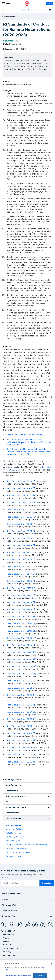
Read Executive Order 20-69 (20, 517)
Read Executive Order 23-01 (19, 733)
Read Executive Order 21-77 (19, 588)
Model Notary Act (13, 841)
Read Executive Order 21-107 (19, 617)
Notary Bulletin (13, 813)
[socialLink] (4, 926)
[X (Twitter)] (51, 924)
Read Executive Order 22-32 (19, 695)
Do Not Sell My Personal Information (19, 976)
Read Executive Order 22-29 (20, 681)
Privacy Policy (8, 935)
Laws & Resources (14, 818)
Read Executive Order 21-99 (19, 609)
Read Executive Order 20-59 (20, 510)
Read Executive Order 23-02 (19, 740)
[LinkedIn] (19, 924)
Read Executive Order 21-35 (19, 567)
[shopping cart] (45, 10)
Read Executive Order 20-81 (19, 524)
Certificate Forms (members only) (19, 852)
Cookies (6, 941)
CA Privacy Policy (10, 955)
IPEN (8, 802)
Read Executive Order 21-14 (19, 552)
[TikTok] (35, 924)
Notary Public (12, 791)
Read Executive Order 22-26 (20, 667)
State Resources (13, 785)
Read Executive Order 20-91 (19, 531)
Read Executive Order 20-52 (20, 503)
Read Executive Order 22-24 (19, 659)
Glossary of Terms (13, 856)
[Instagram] (12, 924)
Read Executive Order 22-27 (19, 674)
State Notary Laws (13, 833)
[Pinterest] (43, 924)
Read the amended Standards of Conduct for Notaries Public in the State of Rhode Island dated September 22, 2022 (29, 452)
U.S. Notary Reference (15, 837)
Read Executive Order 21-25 (19, 560)
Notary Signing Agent (16, 796)
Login (50, 4)
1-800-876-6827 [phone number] (28, 10)
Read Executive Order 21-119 (19, 631)
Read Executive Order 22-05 (20, 638)
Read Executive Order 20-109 (20, 538)
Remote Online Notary (16, 807)
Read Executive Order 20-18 (19, 481)
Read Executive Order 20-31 (19, 488)
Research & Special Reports (17, 848)
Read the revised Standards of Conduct (24, 435)
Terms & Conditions (10, 948)
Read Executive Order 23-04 (19, 755)
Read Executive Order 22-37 (19, 726)
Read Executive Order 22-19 (19, 645)
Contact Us (7, 945)
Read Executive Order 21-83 (19, 595)
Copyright (7, 938)
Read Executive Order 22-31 (19, 688)
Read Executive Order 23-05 (19, 762)
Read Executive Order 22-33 (19, 705)
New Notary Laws (9, 16)
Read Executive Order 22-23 (19, 652)
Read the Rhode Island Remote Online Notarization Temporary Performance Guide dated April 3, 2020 (29, 442)
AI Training (7, 952)
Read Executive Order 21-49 (19, 574)
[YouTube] (27, 924)
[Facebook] (4, 924)
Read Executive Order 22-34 (19, 712)
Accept (40, 976)
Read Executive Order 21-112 (19, 624)
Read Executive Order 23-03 (19, 748)
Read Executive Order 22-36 (19, 719)
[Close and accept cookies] (51, 964)
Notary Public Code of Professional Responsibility (26, 845)
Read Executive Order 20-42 (19, 495)
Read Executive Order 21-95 (19, 602)
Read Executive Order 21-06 (19, 545)
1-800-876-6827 (9, 931)
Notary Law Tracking (14, 829)
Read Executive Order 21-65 (19, 581)
